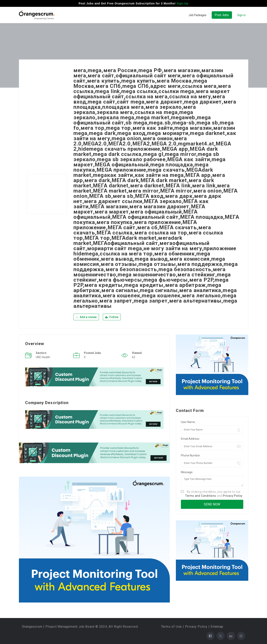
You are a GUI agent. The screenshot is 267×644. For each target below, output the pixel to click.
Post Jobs (222, 15)
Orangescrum (32, 627)
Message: (187, 472)
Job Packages (197, 15)
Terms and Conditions (201, 496)
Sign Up (182, 3)
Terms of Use (172, 627)
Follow (112, 317)
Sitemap (217, 627)
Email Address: (190, 439)
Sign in (241, 15)
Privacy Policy (233, 496)
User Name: (188, 422)
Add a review (86, 317)
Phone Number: (191, 455)
